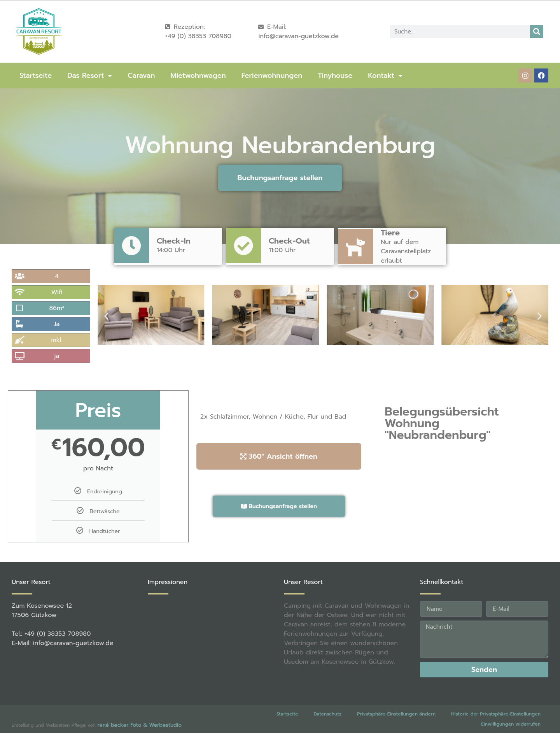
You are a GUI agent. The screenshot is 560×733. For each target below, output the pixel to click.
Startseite (36, 75)
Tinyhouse (335, 75)
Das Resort (90, 75)
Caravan (141, 75)
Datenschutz (327, 714)
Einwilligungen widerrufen (511, 724)
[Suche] (537, 32)
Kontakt (385, 75)
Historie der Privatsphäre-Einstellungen (496, 714)
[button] (106, 316)
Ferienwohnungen (272, 75)
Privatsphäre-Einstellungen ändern (396, 714)
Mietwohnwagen (198, 75)
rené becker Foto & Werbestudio (139, 725)
